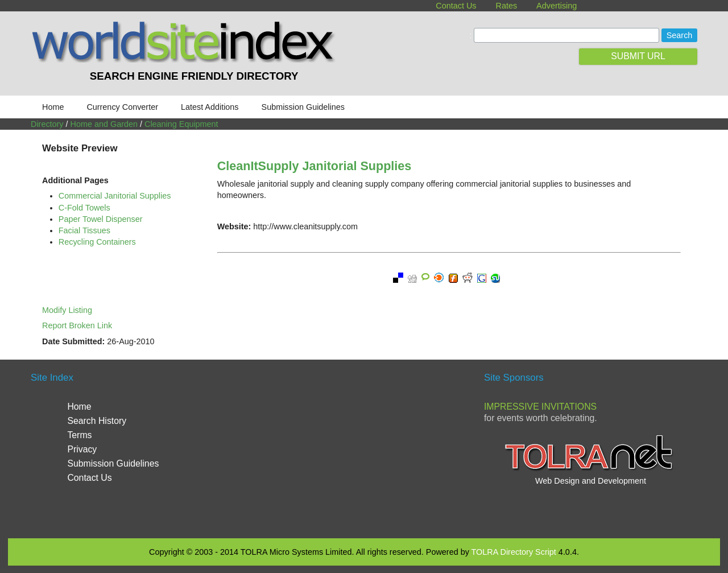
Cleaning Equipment (181, 124)
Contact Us (456, 6)
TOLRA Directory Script (514, 552)
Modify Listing (67, 310)
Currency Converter (122, 107)
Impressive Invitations (540, 407)
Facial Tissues (84, 230)
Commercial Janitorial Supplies (115, 196)
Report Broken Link (77, 325)
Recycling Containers (97, 242)
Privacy (82, 449)
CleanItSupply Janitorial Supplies (315, 166)
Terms (79, 435)
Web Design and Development (591, 481)
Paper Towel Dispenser (101, 219)
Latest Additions (210, 107)
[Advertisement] (364, 447)
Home (53, 107)
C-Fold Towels (84, 208)
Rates (507, 6)
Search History (97, 421)
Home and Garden (104, 124)
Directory (47, 124)
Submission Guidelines (303, 107)
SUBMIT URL (638, 56)
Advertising (557, 6)
